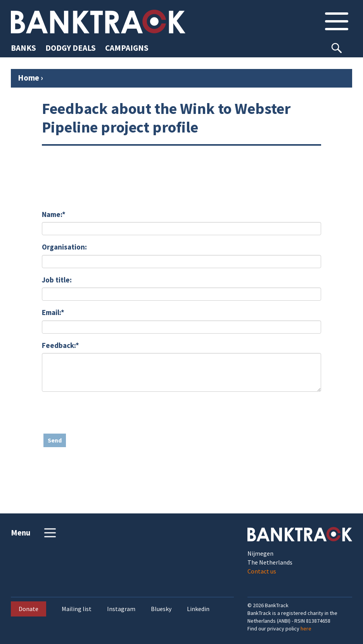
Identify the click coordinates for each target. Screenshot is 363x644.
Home (29, 78)
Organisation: (64, 247)
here (306, 629)
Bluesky (161, 609)
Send (55, 440)
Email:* (53, 312)
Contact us (262, 571)
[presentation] (101, 413)
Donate (29, 609)
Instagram (121, 609)
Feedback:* (60, 345)
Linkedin (198, 609)
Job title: (57, 280)
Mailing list (77, 609)
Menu (34, 533)
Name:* (54, 214)
